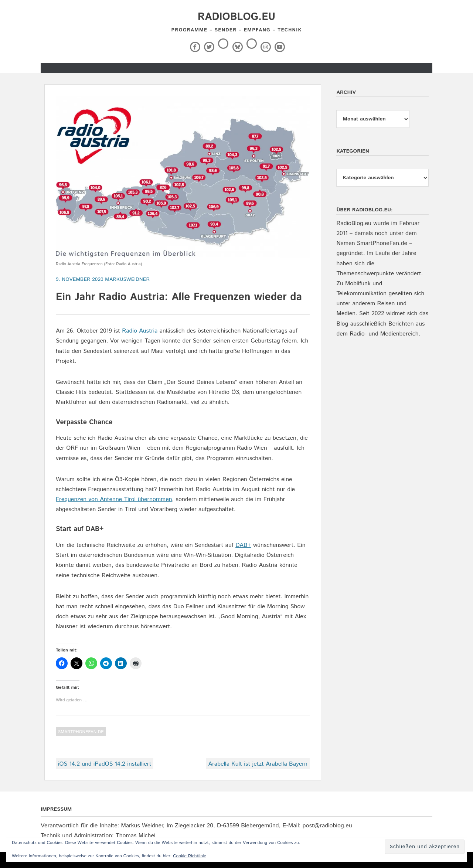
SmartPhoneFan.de (81, 732)
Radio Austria (140, 331)
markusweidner (127, 279)
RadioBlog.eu (236, 17)
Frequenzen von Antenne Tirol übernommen (114, 499)
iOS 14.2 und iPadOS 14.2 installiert (105, 764)
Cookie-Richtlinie (190, 856)
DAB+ (243, 545)
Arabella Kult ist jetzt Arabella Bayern (258, 764)
